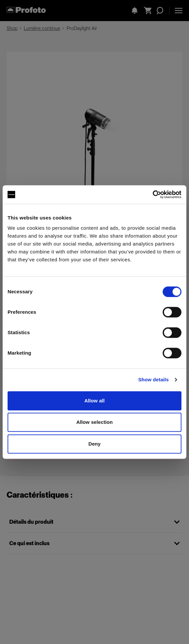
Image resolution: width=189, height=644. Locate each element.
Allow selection (95, 422)
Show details (154, 380)
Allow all (94, 401)
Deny (94, 444)
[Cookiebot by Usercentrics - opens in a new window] (153, 194)
